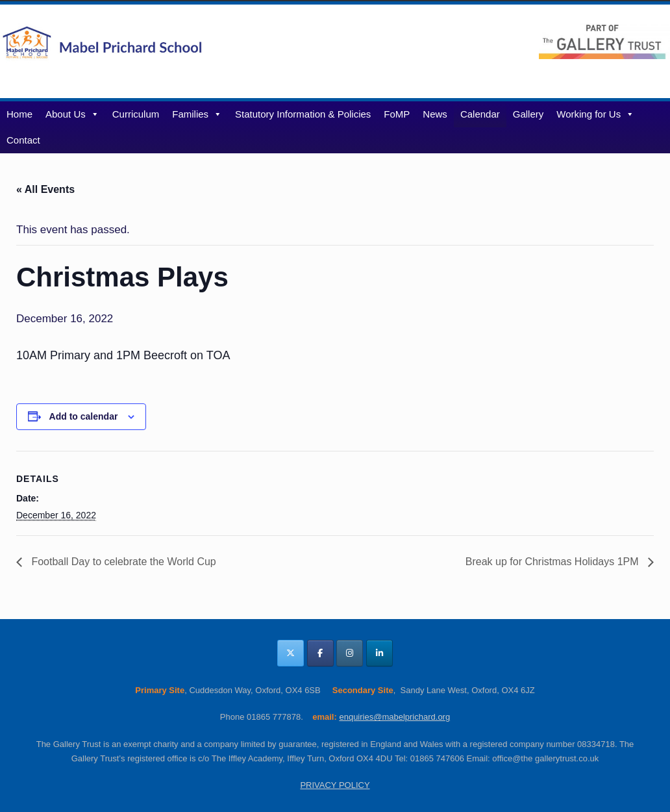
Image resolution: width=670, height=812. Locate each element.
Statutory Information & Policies (303, 114)
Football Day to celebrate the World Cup (122, 562)
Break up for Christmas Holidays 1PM (553, 562)
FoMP (397, 114)
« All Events (45, 189)
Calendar (480, 114)
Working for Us (595, 114)
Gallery (528, 114)
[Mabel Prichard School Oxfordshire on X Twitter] (291, 653)
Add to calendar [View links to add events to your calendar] (84, 416)
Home (19, 114)
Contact (23, 140)
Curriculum (136, 114)
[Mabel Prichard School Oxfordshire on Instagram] (350, 653)
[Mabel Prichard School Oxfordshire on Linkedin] (379, 653)
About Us (72, 114)
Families (197, 114)
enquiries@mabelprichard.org (394, 717)
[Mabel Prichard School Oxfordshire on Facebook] (320, 653)
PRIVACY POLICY (335, 785)
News (435, 114)
